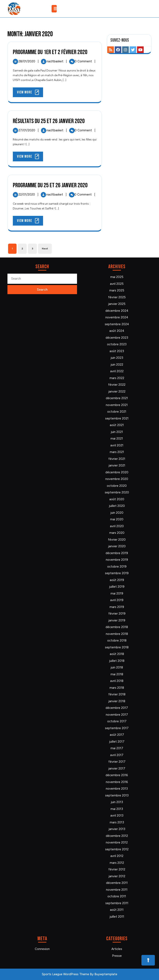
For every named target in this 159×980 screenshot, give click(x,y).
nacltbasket (55, 61)
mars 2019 (117, 607)
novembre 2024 (117, 317)
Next (45, 249)
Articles (117, 949)
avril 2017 (117, 755)
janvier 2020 (117, 546)
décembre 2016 (117, 775)
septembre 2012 (117, 849)
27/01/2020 (27, 130)
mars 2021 (117, 452)
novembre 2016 (117, 782)
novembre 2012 (117, 842)
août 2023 (117, 351)
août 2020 (117, 499)
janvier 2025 (117, 304)
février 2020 (117, 540)
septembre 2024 (117, 324)
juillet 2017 (117, 742)
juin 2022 (117, 365)
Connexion (42, 949)
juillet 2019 (117, 587)
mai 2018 (117, 674)
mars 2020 (117, 533)
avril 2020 (117, 526)
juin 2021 (117, 432)
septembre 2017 (117, 728)
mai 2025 (117, 277)
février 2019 (117, 614)
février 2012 (117, 869)
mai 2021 (117, 439)
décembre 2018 (117, 627)
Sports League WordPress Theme (65, 974)
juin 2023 (117, 358)
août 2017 (117, 735)
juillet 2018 (117, 661)
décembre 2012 (117, 836)
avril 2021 (117, 445)
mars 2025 (117, 290)
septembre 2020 (117, 492)
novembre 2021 (117, 405)
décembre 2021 (117, 398)
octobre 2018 (117, 640)
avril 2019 (117, 600)
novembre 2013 (117, 789)
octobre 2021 (117, 412)
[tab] (55, 9)
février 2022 (117, 385)
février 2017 (117, 762)
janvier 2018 (117, 701)
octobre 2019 (117, 567)
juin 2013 (117, 802)
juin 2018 (117, 667)
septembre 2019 (117, 573)
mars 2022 (117, 378)
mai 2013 (117, 809)
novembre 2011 (117, 890)
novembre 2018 (117, 634)
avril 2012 (117, 856)
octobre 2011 (117, 896)
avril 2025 (117, 284)
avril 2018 (117, 681)
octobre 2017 (117, 721)
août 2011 (117, 910)
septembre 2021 (117, 418)
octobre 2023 (117, 344)
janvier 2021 (117, 465)
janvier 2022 (117, 392)
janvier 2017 (117, 769)
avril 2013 (117, 816)
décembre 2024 (117, 311)
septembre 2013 (117, 795)
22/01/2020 (27, 195)
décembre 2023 (117, 338)
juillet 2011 (117, 917)
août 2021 (117, 425)
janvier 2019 (117, 620)
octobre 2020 (117, 486)
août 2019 (117, 580)
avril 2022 (117, 371)
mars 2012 (117, 863)
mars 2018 (117, 688)
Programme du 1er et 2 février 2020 (50, 52)
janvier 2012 (117, 876)
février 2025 (117, 297)
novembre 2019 (117, 560)
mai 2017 (117, 748)
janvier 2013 (117, 829)
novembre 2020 (117, 479)
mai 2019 (117, 593)
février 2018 (117, 694)
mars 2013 (117, 822)
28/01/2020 (27, 61)
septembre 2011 (117, 903)
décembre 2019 (117, 553)
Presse (117, 956)
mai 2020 (117, 519)
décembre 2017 (117, 708)
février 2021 (117, 459)
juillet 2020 (117, 506)
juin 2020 (117, 513)
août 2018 (117, 654)
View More (30, 93)
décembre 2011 (117, 883)
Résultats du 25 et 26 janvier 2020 (49, 121)
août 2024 (117, 331)
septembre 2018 (117, 647)
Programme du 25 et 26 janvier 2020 (50, 185)
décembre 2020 (117, 472)
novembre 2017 (117, 715)
